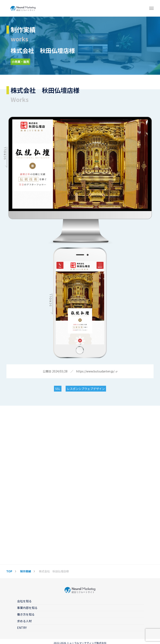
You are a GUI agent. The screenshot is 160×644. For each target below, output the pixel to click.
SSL (58, 389)
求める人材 (24, 621)
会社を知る (24, 601)
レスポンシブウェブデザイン (86, 389)
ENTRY (22, 628)
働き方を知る (26, 614)
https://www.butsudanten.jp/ (97, 371)
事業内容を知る (27, 608)
